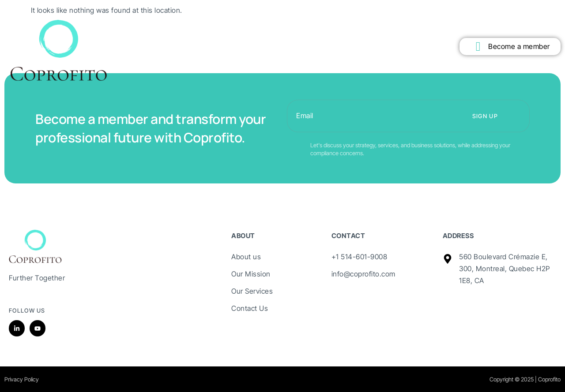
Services (231, 30)
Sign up (485, 116)
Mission (157, 30)
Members (193, 30)
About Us (121, 30)
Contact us (376, 30)
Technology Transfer (282, 30)
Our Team (336, 30)
